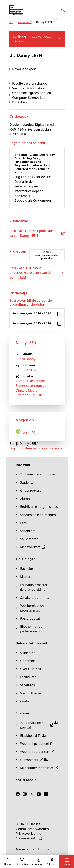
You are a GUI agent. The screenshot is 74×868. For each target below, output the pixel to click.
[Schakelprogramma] (32, 598)
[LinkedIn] (46, 794)
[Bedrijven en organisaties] (37, 507)
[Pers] (21, 523)
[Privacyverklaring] (29, 834)
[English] (43, 849)
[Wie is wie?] (25, 22)
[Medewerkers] (30, 547)
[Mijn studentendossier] (37, 768)
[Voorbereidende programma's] (37, 608)
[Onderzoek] (26, 661)
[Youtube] (39, 794)
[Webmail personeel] (35, 744)
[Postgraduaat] (28, 618)
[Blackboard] (31, 736)
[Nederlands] (25, 849)
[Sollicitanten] (27, 539)
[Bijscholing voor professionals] (37, 629)
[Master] (23, 577)
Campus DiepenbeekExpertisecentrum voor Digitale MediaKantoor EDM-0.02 (33, 388)
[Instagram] (25, 794)
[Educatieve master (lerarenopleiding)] (37, 587)
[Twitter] (32, 794)
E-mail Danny (26, 359)
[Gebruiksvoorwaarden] (32, 829)
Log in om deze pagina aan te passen (37, 448)
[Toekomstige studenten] (35, 474)
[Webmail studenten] (35, 752)
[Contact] (24, 701)
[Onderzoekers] (28, 490)
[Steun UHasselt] (29, 693)
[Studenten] (26, 482)
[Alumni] (23, 499)
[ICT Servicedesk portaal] (37, 725)
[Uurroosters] (32, 760)
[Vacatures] (25, 685)
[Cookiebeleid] (25, 838)
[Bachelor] (24, 569)
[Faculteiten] (26, 677)
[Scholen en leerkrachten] (36, 515)
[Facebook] (18, 794)
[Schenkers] (26, 531)
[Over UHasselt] (29, 669)
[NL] (11, 22)
